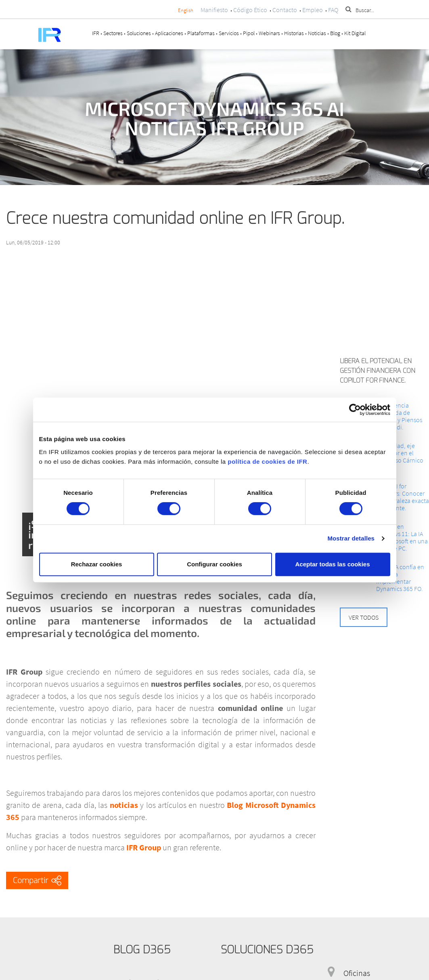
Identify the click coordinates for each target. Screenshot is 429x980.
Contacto (285, 10)
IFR (96, 33)
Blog (335, 33)
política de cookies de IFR (267, 462)
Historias (294, 33)
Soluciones (139, 33)
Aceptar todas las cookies (332, 564)
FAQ (333, 10)
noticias (124, 805)
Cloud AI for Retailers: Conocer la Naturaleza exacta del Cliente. (403, 497)
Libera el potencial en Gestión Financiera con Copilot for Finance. (378, 371)
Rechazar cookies (97, 564)
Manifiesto (214, 10)
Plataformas (201, 33)
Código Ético (250, 10)
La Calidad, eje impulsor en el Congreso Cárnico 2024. (400, 456)
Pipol (249, 33)
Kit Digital (355, 33)
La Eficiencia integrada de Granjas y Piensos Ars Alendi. (399, 416)
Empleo (313, 10)
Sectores (113, 33)
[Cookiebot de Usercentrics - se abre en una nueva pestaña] (355, 410)
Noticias (317, 33)
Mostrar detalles (351, 538)
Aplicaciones (169, 33)
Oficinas (357, 973)
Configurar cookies (214, 564)
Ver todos (364, 617)
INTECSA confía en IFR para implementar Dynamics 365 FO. (400, 578)
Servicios (229, 33)
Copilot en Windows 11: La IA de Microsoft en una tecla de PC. (402, 537)
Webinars (269, 33)
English (186, 10)
